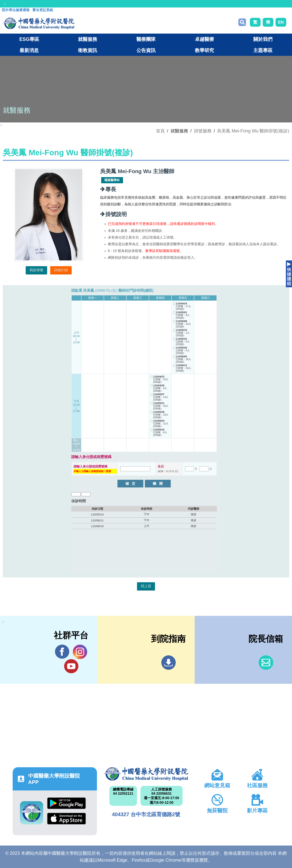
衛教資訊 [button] (88, 50)
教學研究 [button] (204, 50)
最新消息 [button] (29, 50)
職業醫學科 (112, 180)
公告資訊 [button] (146, 50)
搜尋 (242, 22)
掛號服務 (203, 131)
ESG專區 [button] (29, 39)
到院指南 (169, 663)
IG (80, 652)
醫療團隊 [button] (146, 39)
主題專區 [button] (263, 50)
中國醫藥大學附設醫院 (146, 774)
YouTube (71, 666)
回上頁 (146, 586)
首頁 (160, 131)
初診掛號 (36, 270)
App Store (66, 819)
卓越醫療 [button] (204, 39)
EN (281, 22)
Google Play (66, 803)
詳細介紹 (61, 270)
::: (5, 4)
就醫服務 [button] (88, 39)
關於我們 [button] (263, 39)
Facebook (62, 652)
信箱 (266, 663)
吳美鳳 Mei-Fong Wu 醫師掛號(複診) (253, 131)
